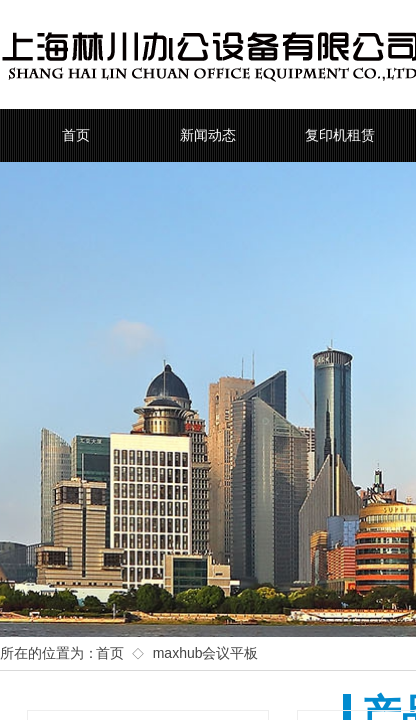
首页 (76, 135)
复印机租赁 (340, 135)
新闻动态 (208, 135)
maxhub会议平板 (206, 653)
